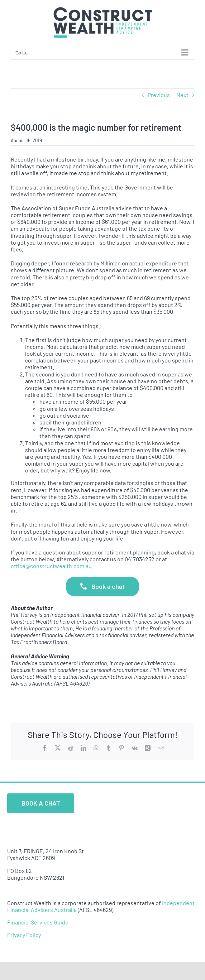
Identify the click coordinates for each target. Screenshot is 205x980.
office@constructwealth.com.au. (52, 566)
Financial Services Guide (38, 922)
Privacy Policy (24, 935)
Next (182, 95)
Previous (159, 95)
